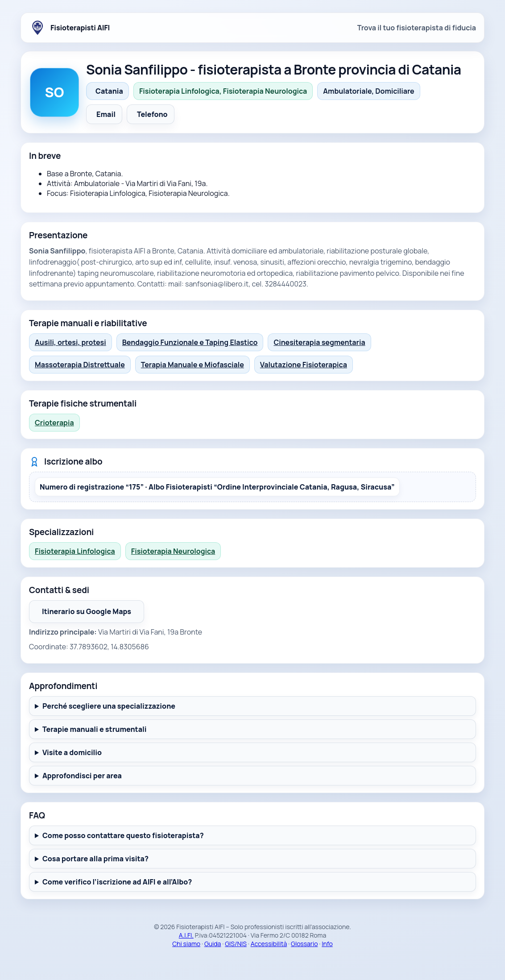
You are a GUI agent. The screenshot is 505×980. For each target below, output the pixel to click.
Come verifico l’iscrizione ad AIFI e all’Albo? (117, 882)
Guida (213, 944)
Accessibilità (269, 944)
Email (106, 114)
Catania (109, 91)
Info (327, 944)
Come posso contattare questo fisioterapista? (123, 835)
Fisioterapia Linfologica (75, 551)
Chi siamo (186, 944)
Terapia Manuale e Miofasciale (192, 365)
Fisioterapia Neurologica (173, 551)
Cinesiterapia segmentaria (319, 342)
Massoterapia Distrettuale (80, 365)
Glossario (304, 944)
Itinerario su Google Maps (93, 614)
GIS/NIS (236, 944)
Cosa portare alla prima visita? (95, 859)
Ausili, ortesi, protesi (70, 342)
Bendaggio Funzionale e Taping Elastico (190, 342)
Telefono (152, 114)
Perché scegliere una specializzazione (109, 706)
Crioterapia (54, 423)
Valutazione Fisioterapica (304, 365)
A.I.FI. (186, 935)
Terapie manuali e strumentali (95, 729)
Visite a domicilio (72, 752)
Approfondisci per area (82, 776)
